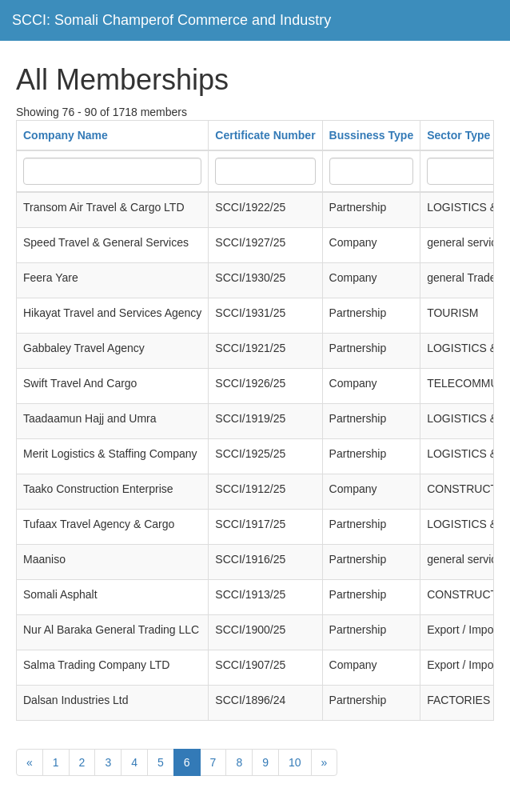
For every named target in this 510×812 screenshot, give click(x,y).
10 (295, 762)
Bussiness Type (372, 135)
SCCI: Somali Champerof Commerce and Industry (171, 20)
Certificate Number (265, 135)
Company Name (66, 135)
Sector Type (458, 135)
